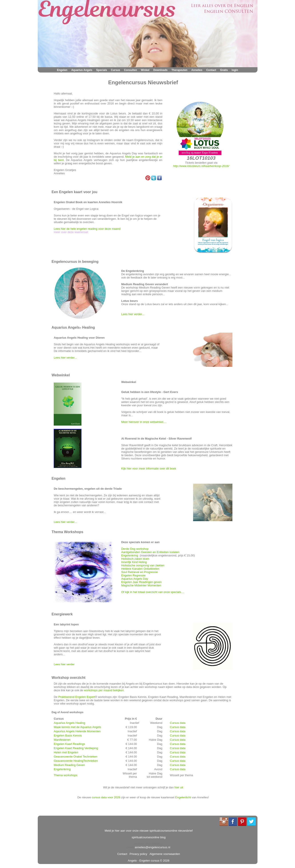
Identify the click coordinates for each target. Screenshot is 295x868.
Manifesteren (62, 740)
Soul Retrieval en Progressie (140, 572)
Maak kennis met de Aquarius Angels (77, 727)
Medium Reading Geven (69, 765)
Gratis (224, 70)
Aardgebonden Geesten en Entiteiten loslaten (150, 552)
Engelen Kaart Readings (69, 744)
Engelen (62, 70)
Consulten (130, 70)
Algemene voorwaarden (164, 854)
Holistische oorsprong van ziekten (143, 565)
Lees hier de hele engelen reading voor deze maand (87, 229)
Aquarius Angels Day (135, 579)
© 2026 (164, 861)
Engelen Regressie (133, 575)
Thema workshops (65, 775)
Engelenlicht (183, 797)
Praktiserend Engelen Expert (76, 697)
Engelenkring (130, 555)
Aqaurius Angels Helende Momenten (77, 731)
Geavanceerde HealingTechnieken (76, 761)
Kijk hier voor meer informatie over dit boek (149, 468)
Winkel (145, 70)
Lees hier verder (64, 664)
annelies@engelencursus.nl (152, 847)
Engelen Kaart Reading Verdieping (76, 748)
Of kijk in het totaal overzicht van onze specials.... (153, 592)
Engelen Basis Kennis (68, 735)
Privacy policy (138, 854)
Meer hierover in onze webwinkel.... (144, 422)
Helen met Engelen (66, 752)
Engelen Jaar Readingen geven (141, 582)
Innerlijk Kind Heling (134, 562)
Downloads (160, 70)
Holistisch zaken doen (135, 559)
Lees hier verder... (133, 314)
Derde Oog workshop (135, 549)
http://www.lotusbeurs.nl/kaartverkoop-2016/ (201, 166)
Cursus (116, 70)
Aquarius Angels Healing (69, 723)
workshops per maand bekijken (104, 690)
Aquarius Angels (82, 70)
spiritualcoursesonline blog (149, 837)
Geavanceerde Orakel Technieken (75, 757)
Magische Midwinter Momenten (141, 585)
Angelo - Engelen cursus (144, 861)
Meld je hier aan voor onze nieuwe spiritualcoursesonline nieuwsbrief (149, 831)
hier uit (179, 787)
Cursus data (178, 723)
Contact (211, 70)
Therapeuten (179, 70)
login (235, 70)
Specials (102, 70)
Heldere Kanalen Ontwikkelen (140, 569)
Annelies (197, 70)
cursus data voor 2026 (106, 797)
